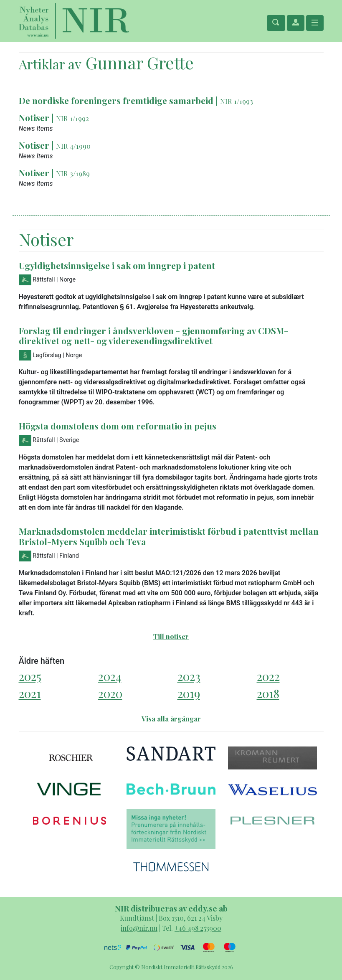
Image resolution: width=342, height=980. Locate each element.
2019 (189, 693)
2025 (30, 676)
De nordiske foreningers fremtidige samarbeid (116, 100)
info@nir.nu (139, 928)
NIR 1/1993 (237, 101)
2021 (30, 693)
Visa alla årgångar (171, 719)
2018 (268, 693)
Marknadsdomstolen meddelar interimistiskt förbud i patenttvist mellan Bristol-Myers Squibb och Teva (169, 536)
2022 (268, 676)
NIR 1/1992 (72, 118)
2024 (110, 676)
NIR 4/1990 (73, 146)
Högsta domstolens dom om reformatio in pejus (118, 426)
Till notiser (171, 636)
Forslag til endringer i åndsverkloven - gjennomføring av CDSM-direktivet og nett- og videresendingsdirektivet (153, 336)
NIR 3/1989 (73, 173)
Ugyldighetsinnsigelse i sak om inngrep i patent (117, 265)
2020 (110, 693)
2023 (189, 676)
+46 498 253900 (198, 928)
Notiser (34, 117)
